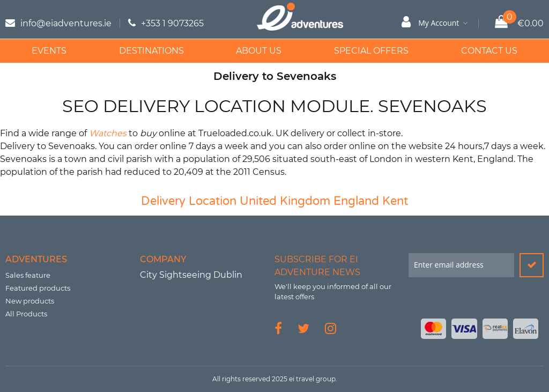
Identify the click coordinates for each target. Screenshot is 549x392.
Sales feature (28, 275)
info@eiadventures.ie (66, 23)
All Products (26, 314)
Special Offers (371, 51)
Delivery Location (189, 201)
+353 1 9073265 (172, 23)
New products (30, 301)
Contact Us (489, 51)
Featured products (38, 288)
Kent (395, 201)
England (356, 201)
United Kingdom (285, 201)
